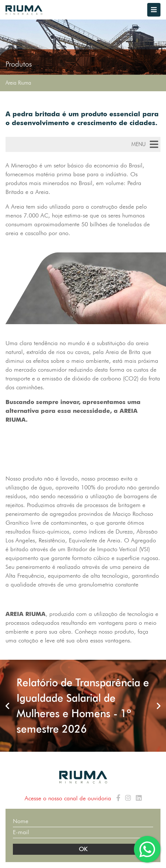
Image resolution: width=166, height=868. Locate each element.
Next (159, 706)
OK (83, 849)
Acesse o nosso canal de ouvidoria (68, 798)
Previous (7, 706)
